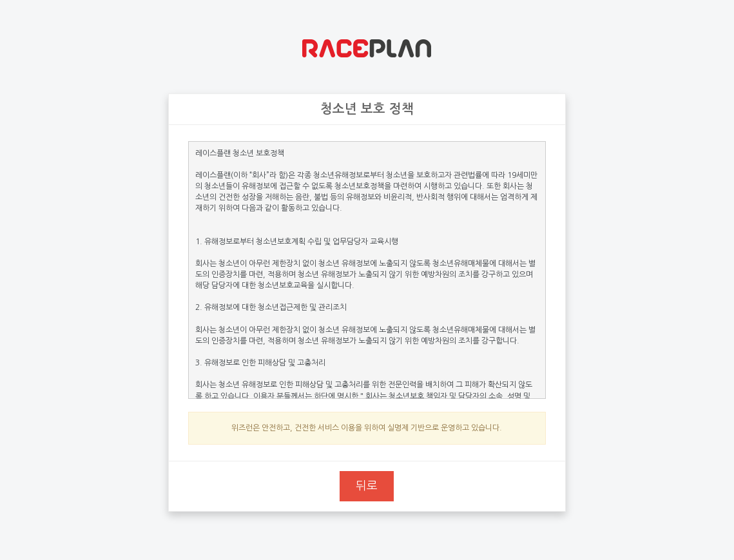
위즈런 (367, 48)
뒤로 (367, 486)
